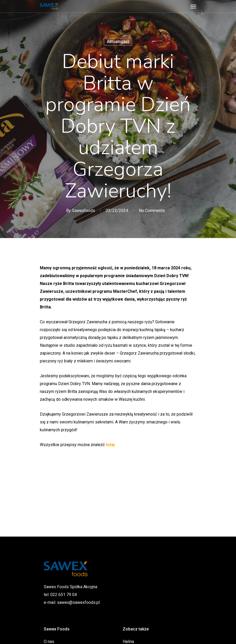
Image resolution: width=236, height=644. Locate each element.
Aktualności (118, 42)
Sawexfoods (83, 211)
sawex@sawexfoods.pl (78, 602)
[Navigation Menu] (193, 6)
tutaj (110, 445)
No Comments (152, 211)
